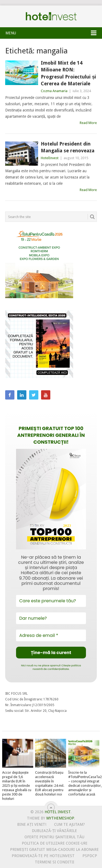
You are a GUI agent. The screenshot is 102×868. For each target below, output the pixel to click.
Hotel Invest (51, 16)
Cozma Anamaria (54, 91)
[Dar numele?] (51, 618)
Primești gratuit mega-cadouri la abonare (54, 849)
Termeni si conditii (55, 862)
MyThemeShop (60, 818)
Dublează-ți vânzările (54, 831)
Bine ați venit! (32, 824)
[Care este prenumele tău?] (51, 601)
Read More (88, 123)
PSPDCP (90, 856)
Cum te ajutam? (69, 824)
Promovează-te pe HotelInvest (43, 856)
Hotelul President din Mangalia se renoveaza (68, 147)
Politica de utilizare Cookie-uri (55, 843)
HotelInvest (50, 158)
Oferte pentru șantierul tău (54, 837)
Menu (11, 33)
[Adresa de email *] (51, 635)
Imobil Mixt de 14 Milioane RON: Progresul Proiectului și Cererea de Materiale (68, 73)
